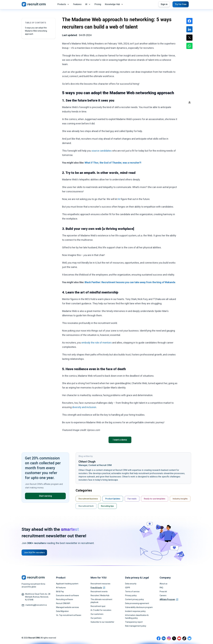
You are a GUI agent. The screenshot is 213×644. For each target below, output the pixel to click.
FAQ (161, 588)
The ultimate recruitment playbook (101, 601)
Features (77, 4)
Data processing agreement (137, 603)
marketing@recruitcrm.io (36, 605)
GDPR (128, 588)
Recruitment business (88, 499)
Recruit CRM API (63, 603)
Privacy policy (131, 595)
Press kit (163, 592)
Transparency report (134, 622)
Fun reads (132, 499)
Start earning (45, 496)
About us (163, 584)
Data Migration (62, 611)
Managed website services (68, 607)
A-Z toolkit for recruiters (101, 610)
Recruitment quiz (98, 606)
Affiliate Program (169, 599)
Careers (163, 595)
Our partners (96, 618)
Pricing (98, 4)
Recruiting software (65, 599)
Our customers (97, 614)
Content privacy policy (134, 599)
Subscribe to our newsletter (102, 622)
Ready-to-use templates (155, 499)
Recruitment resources (100, 584)
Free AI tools (98, 588)
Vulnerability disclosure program (139, 607)
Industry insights (180, 499)
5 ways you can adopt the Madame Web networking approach (36, 31)
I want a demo (120, 440)
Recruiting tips (107, 506)
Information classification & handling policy (137, 617)
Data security (131, 584)
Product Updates (113, 499)
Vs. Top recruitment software (69, 615)
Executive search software (68, 595)
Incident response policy (135, 611)
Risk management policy (136, 626)
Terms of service (132, 592)
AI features (61, 588)
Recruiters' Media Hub (100, 595)
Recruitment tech (86, 506)
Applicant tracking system (67, 584)
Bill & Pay (60, 592)
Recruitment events (99, 592)
